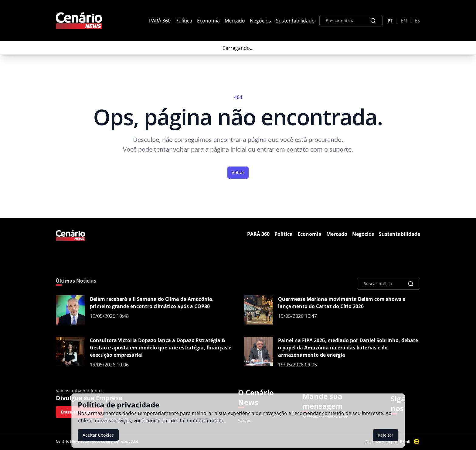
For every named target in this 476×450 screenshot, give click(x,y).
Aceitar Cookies (98, 435)
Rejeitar (386, 435)
